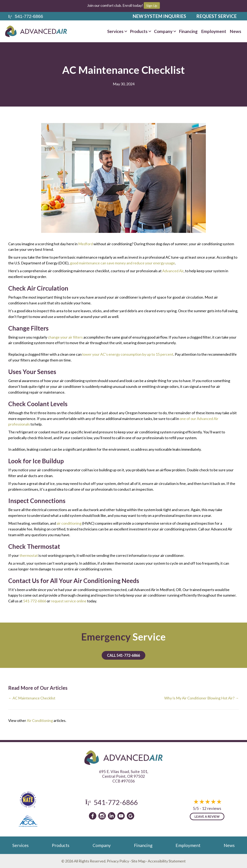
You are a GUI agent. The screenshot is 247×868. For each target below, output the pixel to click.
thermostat (29, 555)
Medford (86, 244)
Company (163, 31)
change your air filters (65, 337)
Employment (214, 31)
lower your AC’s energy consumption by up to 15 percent (128, 354)
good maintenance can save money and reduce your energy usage (122, 263)
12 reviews (212, 808)
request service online (69, 601)
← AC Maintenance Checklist (32, 698)
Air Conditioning (40, 720)
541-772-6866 (35, 601)
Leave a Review (207, 816)
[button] (126, 31)
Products (139, 31)
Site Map (138, 861)
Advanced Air (173, 271)
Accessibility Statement (167, 861)
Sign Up (152, 5)
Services (115, 31)
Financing (188, 31)
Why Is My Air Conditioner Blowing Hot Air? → (202, 698)
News (235, 31)
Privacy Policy (118, 861)
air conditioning (69, 523)
